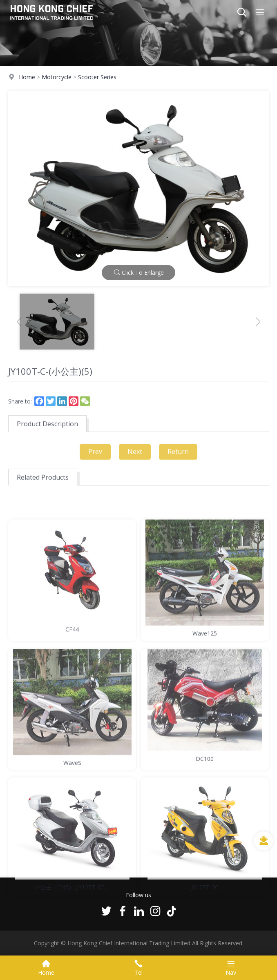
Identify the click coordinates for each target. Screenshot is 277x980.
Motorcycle (57, 77)
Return (178, 455)
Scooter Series (97, 77)
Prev (95, 455)
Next (135, 455)
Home (27, 77)
